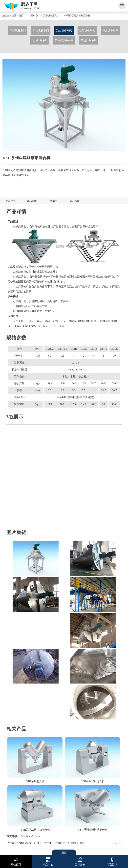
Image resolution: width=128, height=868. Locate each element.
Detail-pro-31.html (30, 836)
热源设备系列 (40, 40)
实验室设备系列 (64, 40)
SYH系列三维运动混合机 (93, 830)
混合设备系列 (50, 16)
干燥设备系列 (18, 30)
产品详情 (11, 201)
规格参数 (32, 201)
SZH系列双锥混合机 (93, 781)
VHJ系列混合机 (35, 781)
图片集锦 (75, 201)
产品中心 (33, 16)
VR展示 (53, 201)
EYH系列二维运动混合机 (35, 830)
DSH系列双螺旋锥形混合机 (76, 16)
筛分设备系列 (110, 30)
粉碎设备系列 (87, 30)
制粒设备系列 (41, 30)
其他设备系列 (88, 40)
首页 (21, 16)
